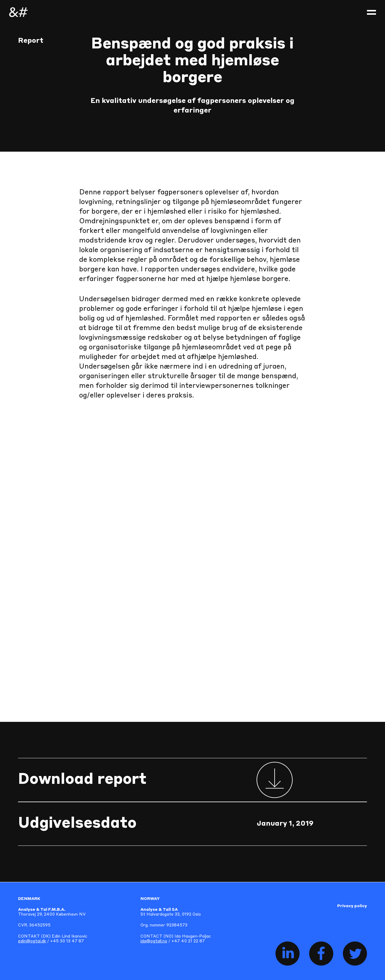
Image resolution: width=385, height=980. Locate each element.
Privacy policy (352, 906)
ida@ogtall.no (154, 941)
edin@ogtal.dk (32, 941)
